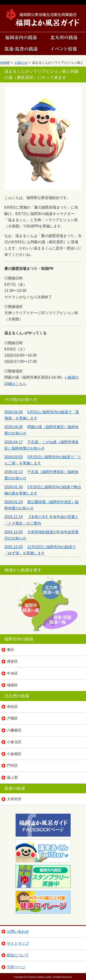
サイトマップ (18, 943)
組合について (18, 955)
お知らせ (21, 63)
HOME (5, 63)
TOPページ (16, 967)
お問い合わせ (18, 931)
